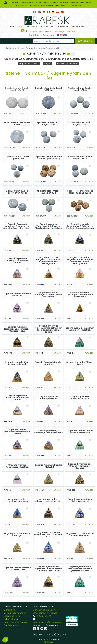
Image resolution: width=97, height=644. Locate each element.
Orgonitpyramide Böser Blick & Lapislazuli (17, 363)
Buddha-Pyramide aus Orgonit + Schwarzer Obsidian (80, 466)
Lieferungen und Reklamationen (12, 617)
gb (40, 634)
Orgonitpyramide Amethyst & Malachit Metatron (80, 329)
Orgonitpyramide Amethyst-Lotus (49, 398)
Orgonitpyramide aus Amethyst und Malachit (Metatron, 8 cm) (80, 569)
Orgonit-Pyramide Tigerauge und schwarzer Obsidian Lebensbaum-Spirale (48, 329)
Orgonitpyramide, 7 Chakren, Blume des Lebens (48, 432)
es (44, 634)
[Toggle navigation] (3, 41)
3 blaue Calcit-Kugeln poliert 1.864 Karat (17, 192)
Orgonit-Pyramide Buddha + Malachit (48, 466)
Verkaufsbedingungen (15, 613)
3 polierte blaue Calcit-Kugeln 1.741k (17, 158)
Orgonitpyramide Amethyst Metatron (17, 295)
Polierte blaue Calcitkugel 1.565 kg (48, 89)
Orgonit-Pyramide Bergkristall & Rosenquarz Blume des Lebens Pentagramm (80, 261)
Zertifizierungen (11, 625)
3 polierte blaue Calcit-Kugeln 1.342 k (17, 89)
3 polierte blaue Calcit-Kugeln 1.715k (80, 124)
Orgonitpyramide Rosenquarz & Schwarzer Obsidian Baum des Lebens (80, 226)
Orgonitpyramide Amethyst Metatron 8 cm (17, 569)
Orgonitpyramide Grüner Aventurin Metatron (80, 432)
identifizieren (21, 5)
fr (35, 634)
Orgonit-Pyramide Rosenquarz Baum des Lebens (17, 398)
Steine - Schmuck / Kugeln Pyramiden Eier (49, 76)
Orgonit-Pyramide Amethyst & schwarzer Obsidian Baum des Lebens (17, 226)
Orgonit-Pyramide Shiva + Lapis (80, 363)
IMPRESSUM (49, 642)
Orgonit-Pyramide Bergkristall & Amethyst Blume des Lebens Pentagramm (48, 261)
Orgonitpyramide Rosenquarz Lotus (80, 398)
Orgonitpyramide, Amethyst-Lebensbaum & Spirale (17, 432)
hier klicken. (77, 5)
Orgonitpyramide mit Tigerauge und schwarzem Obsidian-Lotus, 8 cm (49, 569)
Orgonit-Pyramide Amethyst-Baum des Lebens (17, 261)
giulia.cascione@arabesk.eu (61, 31)
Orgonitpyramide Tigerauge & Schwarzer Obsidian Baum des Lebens (48, 226)
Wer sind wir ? (10, 610)
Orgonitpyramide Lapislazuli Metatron (17, 500)
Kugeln (48, 64)
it (49, 634)
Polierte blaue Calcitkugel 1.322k (17, 124)
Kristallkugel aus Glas (68, 64)
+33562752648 (36, 31)
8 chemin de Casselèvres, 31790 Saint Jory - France (45, 611)
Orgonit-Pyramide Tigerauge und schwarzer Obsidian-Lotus (17, 329)
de (54, 634)
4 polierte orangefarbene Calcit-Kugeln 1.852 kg (49, 158)
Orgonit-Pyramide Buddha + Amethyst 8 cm (80, 535)
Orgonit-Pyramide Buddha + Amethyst (48, 363)
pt (64, 634)
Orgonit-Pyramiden (29, 64)
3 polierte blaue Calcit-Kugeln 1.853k (80, 158)
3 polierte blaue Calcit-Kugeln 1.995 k (48, 192)
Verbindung (85, 41)
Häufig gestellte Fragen (15, 622)
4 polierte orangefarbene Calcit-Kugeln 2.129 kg (80, 192)
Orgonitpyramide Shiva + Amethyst (17, 535)
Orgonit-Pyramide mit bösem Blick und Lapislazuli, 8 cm (48, 535)
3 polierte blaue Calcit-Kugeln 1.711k (48, 124)
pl (59, 634)
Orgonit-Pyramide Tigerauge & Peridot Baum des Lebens (80, 295)
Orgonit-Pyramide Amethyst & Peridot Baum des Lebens (48, 295)
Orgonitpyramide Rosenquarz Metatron (17, 466)
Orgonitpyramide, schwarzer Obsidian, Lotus (49, 500)
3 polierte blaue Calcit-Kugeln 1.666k (80, 89)
